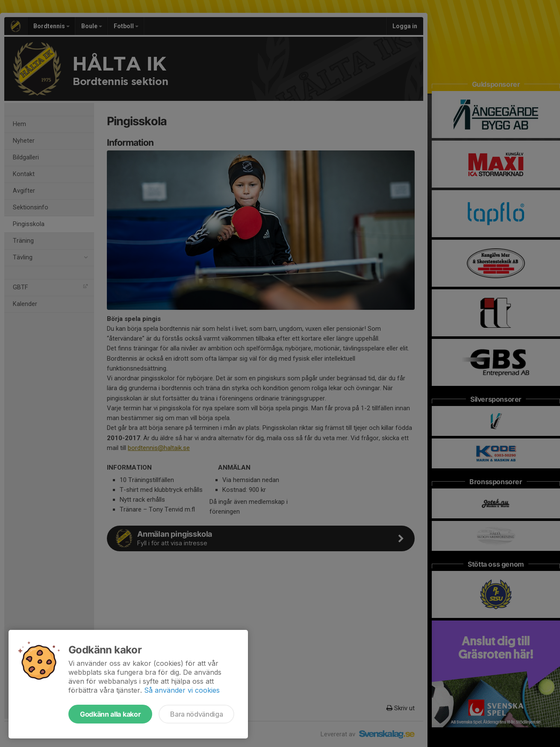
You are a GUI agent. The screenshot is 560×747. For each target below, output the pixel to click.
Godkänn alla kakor (110, 714)
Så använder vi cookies (182, 690)
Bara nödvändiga (196, 714)
